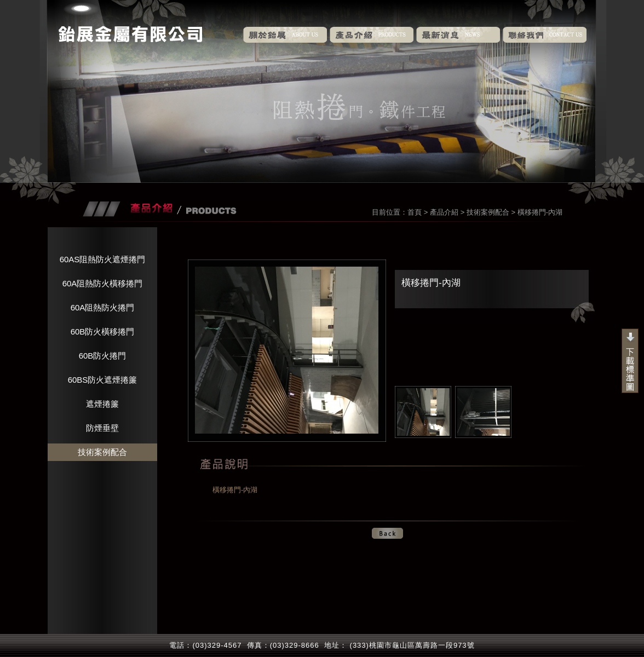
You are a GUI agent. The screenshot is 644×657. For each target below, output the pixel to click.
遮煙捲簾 (102, 404)
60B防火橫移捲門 (103, 332)
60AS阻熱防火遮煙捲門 (103, 259)
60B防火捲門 (103, 356)
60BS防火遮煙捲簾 (103, 380)
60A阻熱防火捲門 (103, 307)
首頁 (415, 212)
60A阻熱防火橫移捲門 (103, 283)
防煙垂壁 (102, 428)
